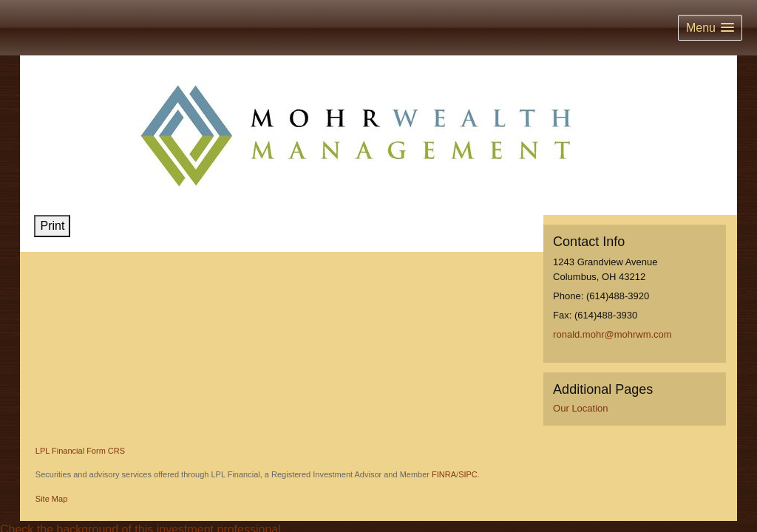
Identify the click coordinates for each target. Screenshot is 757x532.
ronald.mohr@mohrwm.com (612, 334)
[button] (710, 28)
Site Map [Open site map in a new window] (51, 499)
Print (52, 226)
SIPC (468, 474)
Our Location (580, 408)
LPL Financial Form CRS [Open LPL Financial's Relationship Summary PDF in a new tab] (80, 451)
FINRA (444, 474)
